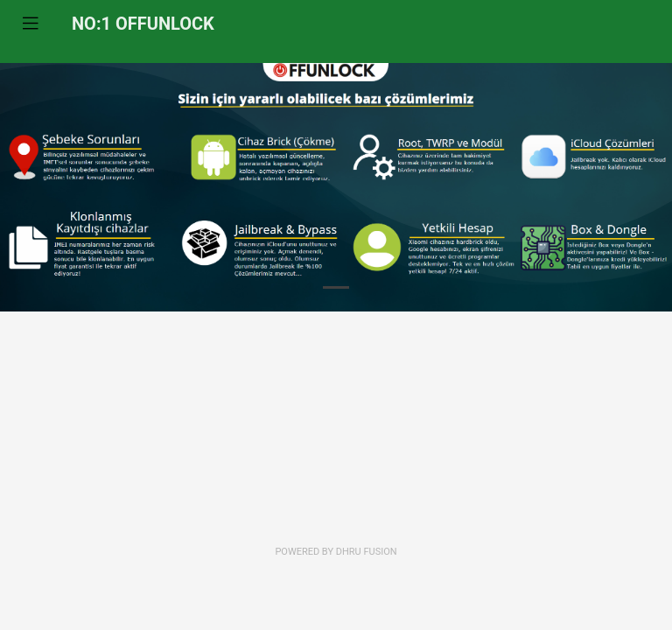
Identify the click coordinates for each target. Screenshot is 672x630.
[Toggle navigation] (31, 24)
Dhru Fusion (367, 552)
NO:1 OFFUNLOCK (143, 24)
